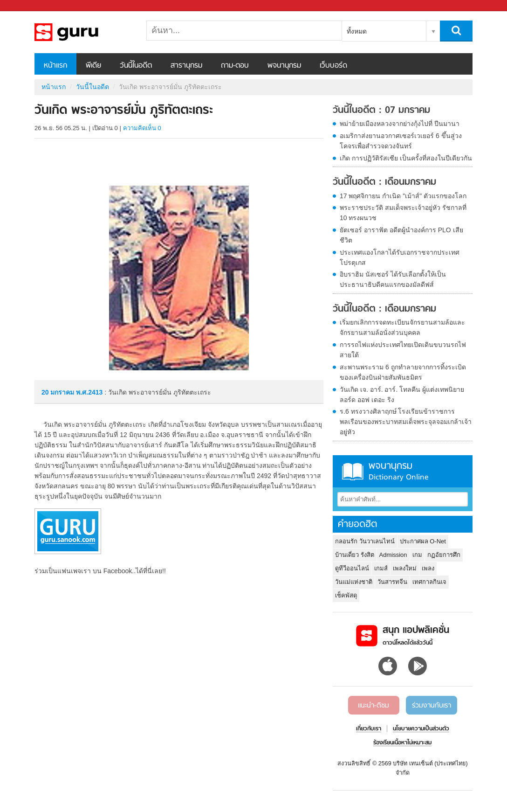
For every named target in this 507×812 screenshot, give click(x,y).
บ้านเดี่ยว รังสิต (355, 555)
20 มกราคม (59, 392)
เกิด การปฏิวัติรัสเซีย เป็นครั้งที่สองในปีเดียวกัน (406, 158)
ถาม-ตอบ (235, 66)
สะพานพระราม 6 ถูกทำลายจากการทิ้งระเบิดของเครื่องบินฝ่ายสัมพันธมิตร (403, 372)
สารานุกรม (186, 66)
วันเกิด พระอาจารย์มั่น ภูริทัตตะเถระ (83, 32)
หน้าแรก (55, 66)
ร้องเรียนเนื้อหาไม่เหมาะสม (402, 743)
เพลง (428, 568)
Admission (393, 555)
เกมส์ (381, 568)
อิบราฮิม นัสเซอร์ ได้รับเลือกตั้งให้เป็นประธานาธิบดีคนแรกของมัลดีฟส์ (393, 279)
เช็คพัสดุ (346, 595)
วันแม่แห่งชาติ (354, 582)
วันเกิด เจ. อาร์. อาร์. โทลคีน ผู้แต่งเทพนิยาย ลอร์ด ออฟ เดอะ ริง (402, 395)
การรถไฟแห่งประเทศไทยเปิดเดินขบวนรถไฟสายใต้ (403, 350)
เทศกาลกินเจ (429, 582)
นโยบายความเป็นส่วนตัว (421, 729)
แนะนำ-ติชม (373, 706)
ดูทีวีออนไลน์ (352, 568)
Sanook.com (28, 6)
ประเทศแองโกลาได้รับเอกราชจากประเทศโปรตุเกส (400, 257)
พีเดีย (93, 66)
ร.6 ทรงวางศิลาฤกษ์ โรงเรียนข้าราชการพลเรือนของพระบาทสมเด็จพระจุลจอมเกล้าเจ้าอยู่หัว (406, 422)
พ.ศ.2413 (89, 392)
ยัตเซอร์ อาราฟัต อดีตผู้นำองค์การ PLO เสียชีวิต (401, 235)
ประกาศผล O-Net (423, 541)
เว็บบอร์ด (333, 66)
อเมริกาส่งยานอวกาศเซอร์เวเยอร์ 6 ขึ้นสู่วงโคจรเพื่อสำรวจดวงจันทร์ (401, 141)
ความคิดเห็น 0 (142, 128)
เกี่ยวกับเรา (369, 729)
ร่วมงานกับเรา (432, 706)
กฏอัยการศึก (444, 555)
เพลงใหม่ (405, 568)
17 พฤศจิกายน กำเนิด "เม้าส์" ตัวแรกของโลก (403, 196)
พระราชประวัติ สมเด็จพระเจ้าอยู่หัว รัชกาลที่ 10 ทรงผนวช (403, 213)
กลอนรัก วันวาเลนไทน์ (365, 541)
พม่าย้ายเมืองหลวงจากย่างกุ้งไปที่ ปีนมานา (400, 124)
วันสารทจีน (392, 582)
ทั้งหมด (357, 31)
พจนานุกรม (284, 66)
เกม (417, 555)
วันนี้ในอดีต (136, 66)
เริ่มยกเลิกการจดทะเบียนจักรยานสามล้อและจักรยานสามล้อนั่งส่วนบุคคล (402, 327)
